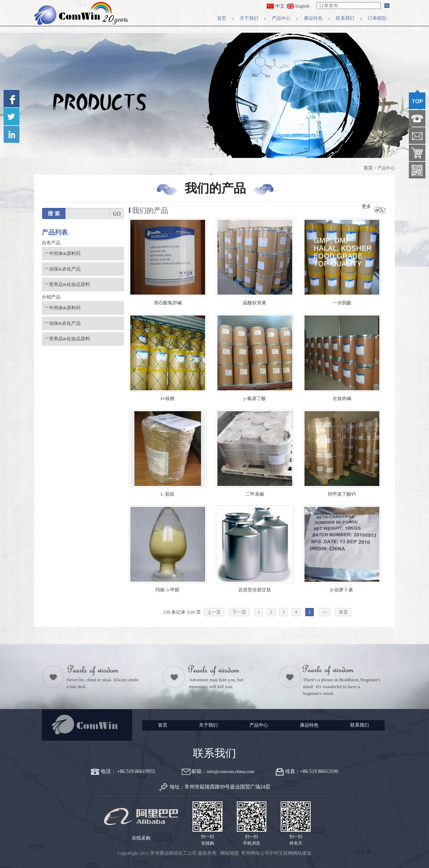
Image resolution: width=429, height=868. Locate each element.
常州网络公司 (255, 853)
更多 (366, 206)
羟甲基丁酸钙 (342, 494)
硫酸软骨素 (255, 303)
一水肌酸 (342, 303)
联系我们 (345, 18)
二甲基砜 (255, 494)
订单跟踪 (377, 18)
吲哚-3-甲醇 (168, 590)
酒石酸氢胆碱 (168, 303)
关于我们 (249, 18)
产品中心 (281, 18)
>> (325, 612)
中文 (276, 6)
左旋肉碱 (342, 398)
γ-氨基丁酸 (254, 398)
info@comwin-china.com (231, 771)
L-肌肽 (167, 494)
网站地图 (230, 853)
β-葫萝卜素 (342, 590)
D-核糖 (168, 398)
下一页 (239, 612)
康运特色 (313, 18)
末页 (343, 612)
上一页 (214, 612)
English (298, 6)
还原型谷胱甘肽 (255, 590)
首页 (222, 18)
